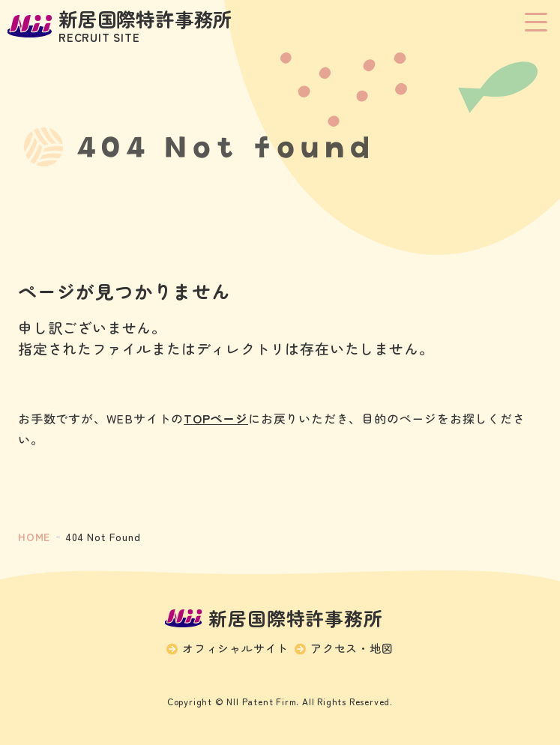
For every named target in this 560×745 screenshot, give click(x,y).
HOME (34, 537)
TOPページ (216, 418)
